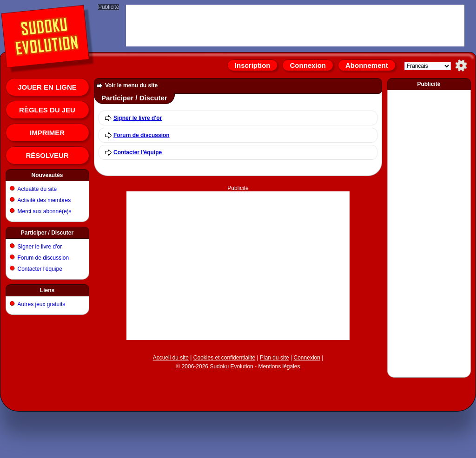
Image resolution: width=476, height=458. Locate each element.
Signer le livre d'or (40, 247)
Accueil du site (171, 358)
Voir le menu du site (131, 85)
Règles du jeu (47, 110)
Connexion (308, 65)
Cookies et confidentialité (224, 358)
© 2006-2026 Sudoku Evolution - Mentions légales (238, 366)
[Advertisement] (429, 232)
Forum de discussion (43, 258)
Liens (47, 290)
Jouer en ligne (47, 87)
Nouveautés (47, 175)
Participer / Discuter (47, 233)
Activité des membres (44, 200)
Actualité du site (37, 189)
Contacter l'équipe (40, 269)
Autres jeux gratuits (42, 304)
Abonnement (367, 65)
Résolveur (47, 155)
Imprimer (47, 133)
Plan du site (274, 358)
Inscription (253, 65)
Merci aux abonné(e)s (45, 211)
